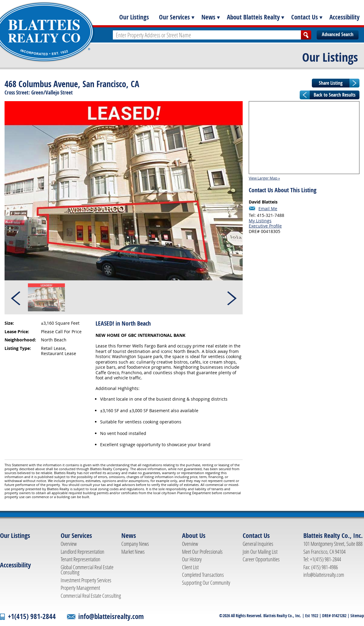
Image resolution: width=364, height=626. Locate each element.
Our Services (174, 17)
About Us (194, 535)
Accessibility (344, 17)
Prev (16, 297)
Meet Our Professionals (202, 552)
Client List (190, 567)
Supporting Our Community (206, 583)
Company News (135, 544)
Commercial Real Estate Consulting (91, 596)
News (208, 17)
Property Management (80, 588)
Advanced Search (338, 34)
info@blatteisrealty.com (324, 575)
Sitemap (357, 616)
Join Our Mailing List (260, 552)
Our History (192, 559)
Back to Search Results (335, 95)
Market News (133, 552)
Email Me (268, 209)
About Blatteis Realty (253, 17)
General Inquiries (258, 544)
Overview (69, 544)
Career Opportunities (261, 559)
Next (231, 297)
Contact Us (305, 17)
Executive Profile (265, 226)
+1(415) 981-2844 (32, 616)
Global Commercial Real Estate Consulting (87, 570)
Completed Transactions (203, 575)
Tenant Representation (81, 559)
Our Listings (134, 17)
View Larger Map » (264, 178)
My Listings (260, 221)
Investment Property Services (86, 580)
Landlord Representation (83, 552)
